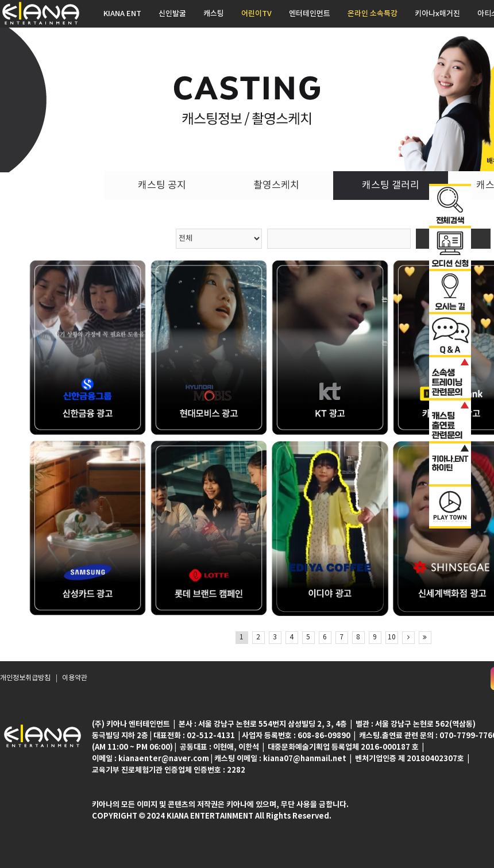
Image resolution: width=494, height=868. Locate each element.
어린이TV (256, 14)
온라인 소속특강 (373, 14)
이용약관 (75, 678)
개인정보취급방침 (25, 678)
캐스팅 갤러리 (391, 186)
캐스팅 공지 (162, 186)
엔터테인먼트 (310, 14)
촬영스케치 (276, 186)
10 (392, 637)
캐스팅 (214, 14)
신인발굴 (172, 14)
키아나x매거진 (437, 14)
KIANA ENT (122, 14)
